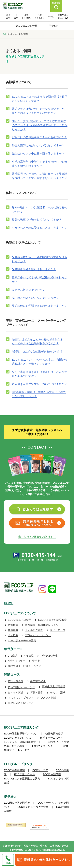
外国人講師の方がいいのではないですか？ (38, 145)
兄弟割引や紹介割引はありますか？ (34, 269)
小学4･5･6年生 (17, 661)
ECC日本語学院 (52, 774)
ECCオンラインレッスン (18, 738)
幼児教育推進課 (54, 734)
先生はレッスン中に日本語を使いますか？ (38, 154)
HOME (9, 603)
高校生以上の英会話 (54, 686)
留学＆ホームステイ (52, 738)
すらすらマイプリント (21, 698)
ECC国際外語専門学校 (17, 803)
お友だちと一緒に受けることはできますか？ (39, 228)
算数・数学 (37, 693)
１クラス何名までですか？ (28, 290)
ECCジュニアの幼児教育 (52, 620)
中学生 (51, 17)
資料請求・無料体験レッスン (42, 625)
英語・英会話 (16, 681)
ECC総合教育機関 (14, 770)
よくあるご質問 (34, 630)
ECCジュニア (40, 770)
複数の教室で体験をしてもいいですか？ (37, 220)
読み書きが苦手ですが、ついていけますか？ (39, 384)
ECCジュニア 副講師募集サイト (22, 742)
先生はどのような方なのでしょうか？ (35, 298)
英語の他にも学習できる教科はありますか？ (39, 306)
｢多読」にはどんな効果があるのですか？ (37, 351)
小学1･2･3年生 (49, 656)
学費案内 (54, 26)
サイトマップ (58, 630)
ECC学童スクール (25, 774)
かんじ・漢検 (58, 693)
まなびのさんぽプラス (21, 703)
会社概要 (13, 635)
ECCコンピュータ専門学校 (33, 807)
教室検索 (13, 625)
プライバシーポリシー (38, 635)
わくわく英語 (16, 693)
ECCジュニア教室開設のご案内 (22, 779)
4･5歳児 (29, 656)
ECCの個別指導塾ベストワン (21, 734)
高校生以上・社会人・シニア (25, 666)
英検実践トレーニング (22, 687)
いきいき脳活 (48, 698)
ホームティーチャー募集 (22, 640)
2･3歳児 (13, 656)
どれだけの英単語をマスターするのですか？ (39, 137)
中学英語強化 (38, 681)
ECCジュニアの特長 (26, 26)
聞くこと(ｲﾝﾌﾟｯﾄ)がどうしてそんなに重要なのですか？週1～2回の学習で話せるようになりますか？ (40, 125)
